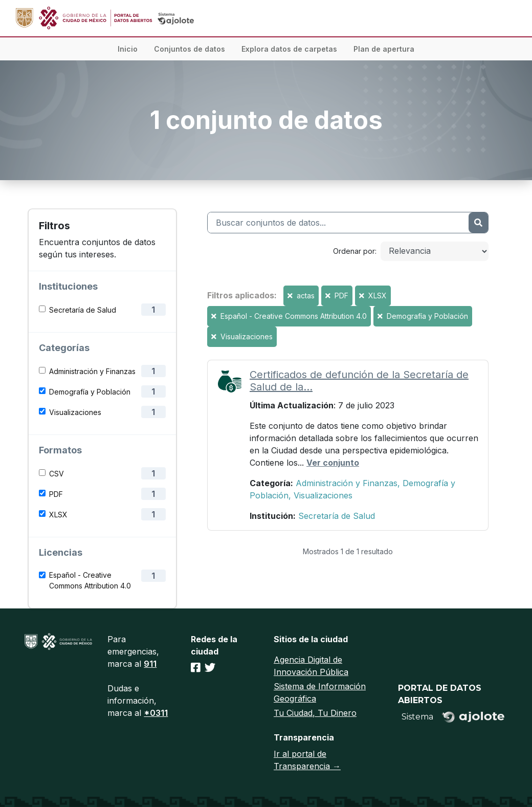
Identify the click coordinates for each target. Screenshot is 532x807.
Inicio (128, 49)
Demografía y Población (90, 392)
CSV (57, 474)
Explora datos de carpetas (289, 49)
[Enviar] (478, 223)
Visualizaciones (75, 412)
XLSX (58, 515)
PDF (56, 494)
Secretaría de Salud (83, 310)
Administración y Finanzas (92, 371)
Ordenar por (354, 251)
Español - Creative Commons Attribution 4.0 (90, 580)
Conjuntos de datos (190, 49)
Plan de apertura (384, 49)
